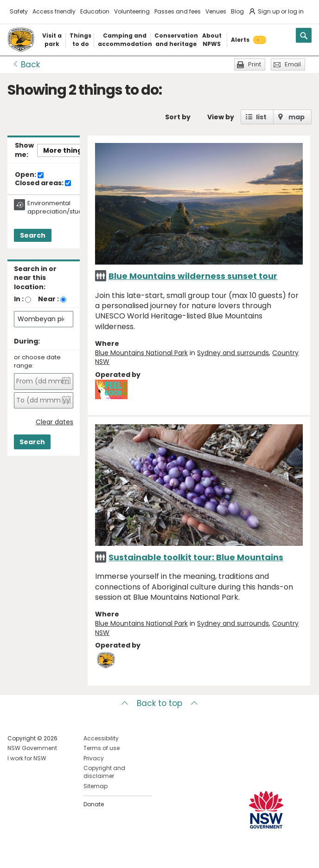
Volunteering (132, 11)
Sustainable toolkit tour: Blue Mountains (196, 557)
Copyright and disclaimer (104, 772)
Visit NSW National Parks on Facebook (16, 853)
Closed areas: (43, 183)
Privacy (94, 758)
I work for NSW (27, 758)
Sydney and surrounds (233, 353)
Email (293, 64)
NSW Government (32, 748)
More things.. (66, 150)
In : (19, 299)
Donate (94, 804)
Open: (29, 175)
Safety (19, 11)
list (261, 117)
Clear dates (54, 422)
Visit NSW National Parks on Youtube (56, 853)
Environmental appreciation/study (57, 207)
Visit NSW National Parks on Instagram (36, 853)
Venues (216, 11)
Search (33, 235)
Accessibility (101, 738)
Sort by (178, 117)
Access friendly (54, 11)
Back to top (159, 703)
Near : (48, 299)
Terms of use (102, 748)
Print (255, 64)
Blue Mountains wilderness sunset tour (193, 276)
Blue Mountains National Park (141, 353)
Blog (237, 11)
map (297, 117)
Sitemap (96, 786)
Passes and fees (178, 11)
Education (95, 11)
